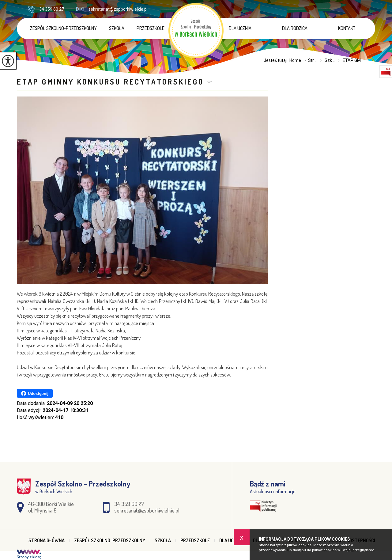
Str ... (309, 60)
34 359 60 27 (46, 9)
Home (295, 60)
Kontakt (347, 28)
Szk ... (327, 60)
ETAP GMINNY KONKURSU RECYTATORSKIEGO (110, 82)
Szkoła (117, 28)
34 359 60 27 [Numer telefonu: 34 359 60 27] (129, 504)
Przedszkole (151, 28)
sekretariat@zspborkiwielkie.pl (112, 9)
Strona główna (47, 540)
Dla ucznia (240, 28)
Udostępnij (35, 393)
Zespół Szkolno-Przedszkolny (63, 28)
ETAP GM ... (350, 60)
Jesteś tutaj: (277, 60)
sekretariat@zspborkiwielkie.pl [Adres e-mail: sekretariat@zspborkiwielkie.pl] (147, 510)
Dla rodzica (295, 28)
